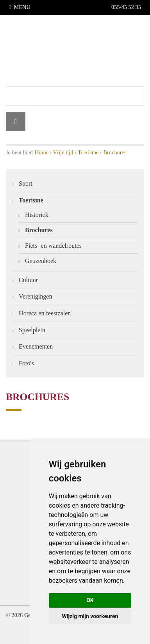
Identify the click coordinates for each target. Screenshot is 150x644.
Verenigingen (35, 296)
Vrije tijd (63, 152)
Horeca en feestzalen (45, 313)
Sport (26, 183)
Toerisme (88, 152)
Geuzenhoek (41, 261)
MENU (20, 7)
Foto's (26, 363)
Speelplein (32, 330)
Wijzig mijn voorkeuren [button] (90, 616)
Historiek (37, 215)
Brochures (115, 152)
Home (42, 152)
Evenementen (36, 346)
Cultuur (28, 280)
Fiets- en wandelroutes (53, 246)
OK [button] (90, 600)
